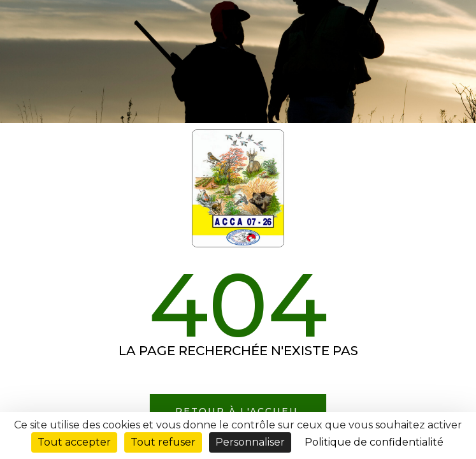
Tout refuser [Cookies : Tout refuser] (163, 442)
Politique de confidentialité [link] (374, 442)
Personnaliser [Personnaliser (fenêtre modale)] (250, 442)
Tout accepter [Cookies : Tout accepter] (74, 442)
